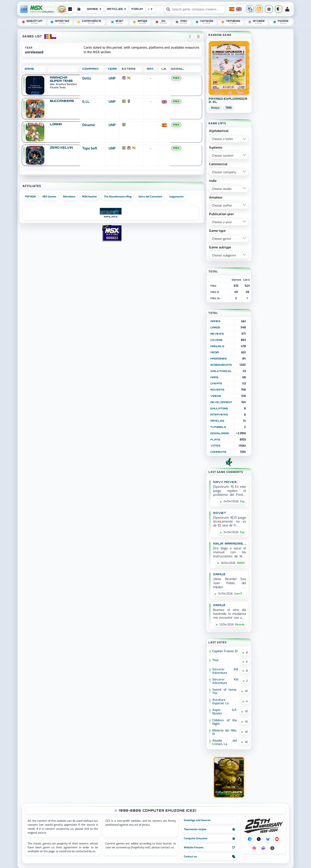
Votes (215, 446)
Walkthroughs (223, 371)
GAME (29, 69)
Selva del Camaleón (150, 197)
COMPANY (91, 69)
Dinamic (89, 125)
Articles (217, 421)
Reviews (217, 334)
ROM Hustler (90, 197)
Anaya (215, 108)
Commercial (218, 165)
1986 (229, 108)
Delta (87, 78)
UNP (112, 78)
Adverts (217, 390)
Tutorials (218, 427)
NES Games (49, 197)
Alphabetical (219, 131)
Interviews (219, 415)
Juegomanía (176, 197)
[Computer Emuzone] (43, 9)
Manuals (217, 346)
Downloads (220, 433)
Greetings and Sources (197, 820)
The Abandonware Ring (118, 197)
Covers (216, 340)
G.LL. (86, 102)
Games (215, 321)
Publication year (221, 214)
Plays (215, 440)
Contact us (209, 857)
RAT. (151, 69)
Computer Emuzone (209, 838)
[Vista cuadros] (198, 37)
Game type (217, 231)
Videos (216, 396)
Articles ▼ (117, 9)
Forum (137, 9)
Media (215, 352)
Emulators (219, 409)
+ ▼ (151, 9)
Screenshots (221, 365)
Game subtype (220, 248)
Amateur (216, 198)
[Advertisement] (272, 98)
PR (287, 9)
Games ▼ (94, 9)
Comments (218, 452)
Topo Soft (90, 148)
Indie (213, 181)
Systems (216, 148)
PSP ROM (30, 197)
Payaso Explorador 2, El (228, 100)
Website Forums (209, 847)
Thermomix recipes (209, 829)
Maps (214, 377)
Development (221, 402)
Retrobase (69, 197)
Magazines (218, 359)
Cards (215, 327)
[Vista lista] (190, 37)
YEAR (112, 69)
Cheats (216, 383)
